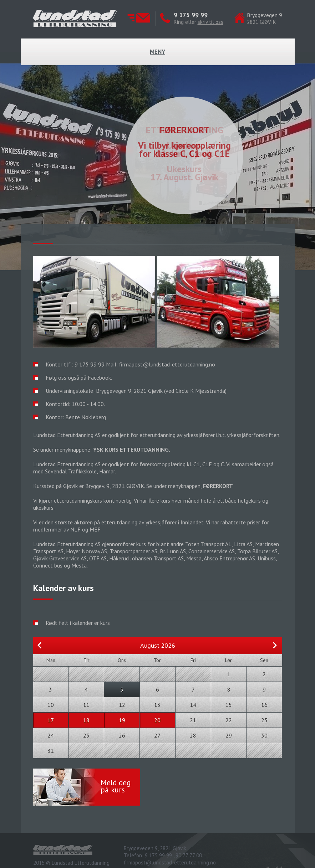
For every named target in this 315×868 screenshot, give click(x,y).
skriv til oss (210, 22)
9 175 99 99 (191, 15)
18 (86, 720)
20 (157, 720)
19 (122, 720)
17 (51, 720)
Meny (157, 52)
